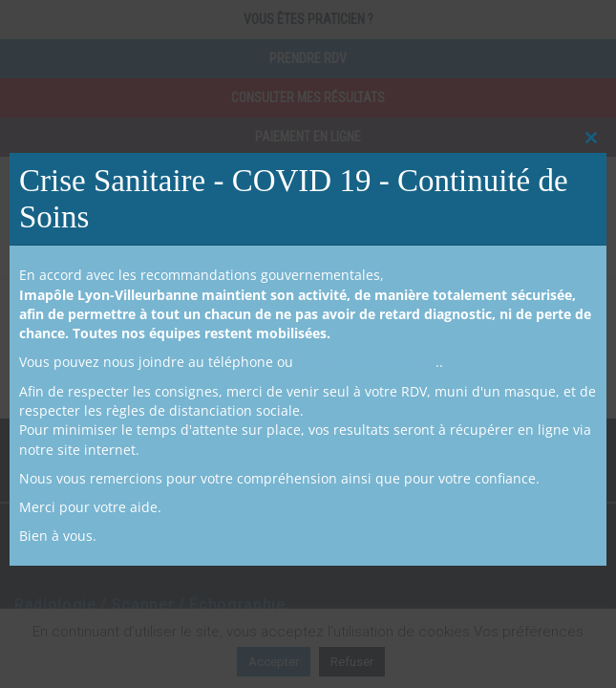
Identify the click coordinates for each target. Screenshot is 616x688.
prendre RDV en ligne (366, 362)
